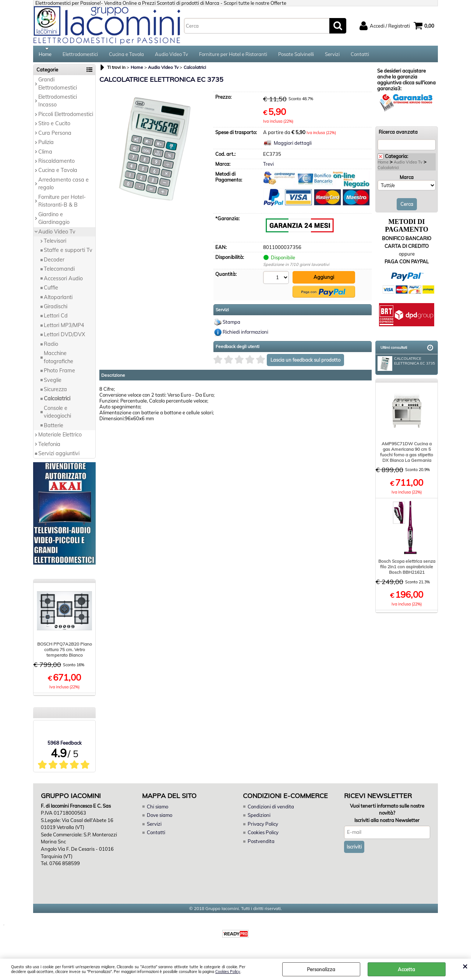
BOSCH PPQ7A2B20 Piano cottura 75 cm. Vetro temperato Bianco (65, 652)
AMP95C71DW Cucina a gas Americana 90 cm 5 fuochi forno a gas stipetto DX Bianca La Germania (407, 454)
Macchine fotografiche (59, 360)
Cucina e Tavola (126, 55)
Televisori (55, 243)
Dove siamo (160, 818)
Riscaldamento (56, 164)
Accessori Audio (63, 281)
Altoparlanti (58, 299)
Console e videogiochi (57, 414)
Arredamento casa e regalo (63, 186)
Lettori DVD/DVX (64, 337)
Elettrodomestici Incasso (58, 103)
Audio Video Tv (171, 55)
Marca (407, 179)
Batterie (54, 428)
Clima (45, 154)
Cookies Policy (228, 972)
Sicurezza (55, 392)
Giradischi (56, 309)
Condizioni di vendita (271, 809)
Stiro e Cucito (54, 126)
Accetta (406, 969)
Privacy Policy (263, 826)
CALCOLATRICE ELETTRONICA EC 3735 (406, 364)
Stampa (231, 324)
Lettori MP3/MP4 (64, 328)
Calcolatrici (57, 401)
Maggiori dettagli (293, 145)
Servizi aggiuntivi (59, 456)
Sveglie (53, 382)
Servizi (332, 55)
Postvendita (261, 843)
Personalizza (321, 969)
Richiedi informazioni (245, 334)
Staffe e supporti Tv (68, 253)
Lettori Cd (56, 318)
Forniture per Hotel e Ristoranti (233, 55)
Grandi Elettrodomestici (58, 86)
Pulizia (46, 145)
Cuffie (51, 290)
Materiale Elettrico (60, 437)
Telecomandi (59, 271)
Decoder (54, 262)
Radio (51, 346)
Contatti (360, 55)
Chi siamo (157, 809)
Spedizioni (259, 818)
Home (45, 55)
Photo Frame (59, 373)
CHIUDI (465, 966)
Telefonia (49, 446)
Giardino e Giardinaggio (54, 220)
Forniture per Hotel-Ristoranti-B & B (62, 203)
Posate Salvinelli (296, 55)
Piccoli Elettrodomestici (66, 116)
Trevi (268, 166)
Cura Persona (55, 135)
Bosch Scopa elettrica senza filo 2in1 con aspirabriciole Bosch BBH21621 (407, 569)
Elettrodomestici (80, 55)
